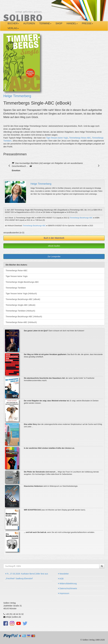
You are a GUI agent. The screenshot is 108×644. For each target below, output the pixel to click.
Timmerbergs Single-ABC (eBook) (20, 305)
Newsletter (63, 574)
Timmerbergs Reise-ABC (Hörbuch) (21, 322)
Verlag (13, 28)
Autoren (29, 24)
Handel (72, 24)
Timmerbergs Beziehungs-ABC (81, 218)
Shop (59, 24)
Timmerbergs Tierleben (16, 288)
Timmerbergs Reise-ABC (80, 138)
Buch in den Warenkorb (54, 238)
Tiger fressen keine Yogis (57, 138)
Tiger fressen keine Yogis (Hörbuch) (21, 294)
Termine (45, 24)
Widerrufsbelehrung (67, 584)
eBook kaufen (54, 246)
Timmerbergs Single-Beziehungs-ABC (22, 282)
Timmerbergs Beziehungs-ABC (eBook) (23, 299)
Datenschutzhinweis (68, 588)
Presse (87, 24)
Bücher (13, 24)
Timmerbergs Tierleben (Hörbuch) (20, 311)
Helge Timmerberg (17, 96)
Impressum (64, 593)
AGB (61, 579)
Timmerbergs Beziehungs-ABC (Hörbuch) (24, 317)
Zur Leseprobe (54, 256)
